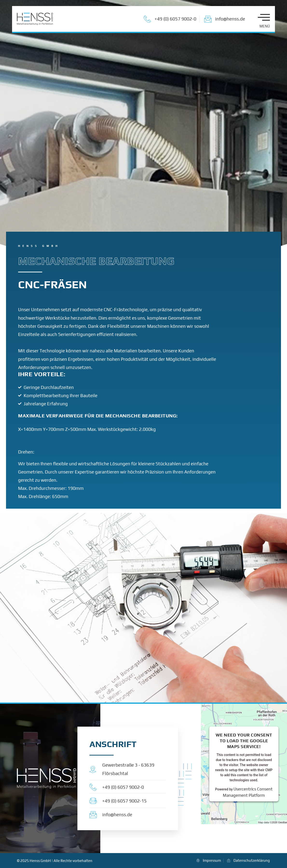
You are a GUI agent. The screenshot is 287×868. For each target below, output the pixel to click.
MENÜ (265, 26)
